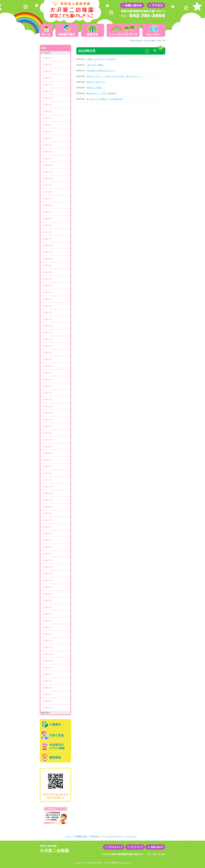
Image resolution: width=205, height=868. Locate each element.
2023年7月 (47, 279)
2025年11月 (48, 91)
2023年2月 (47, 312)
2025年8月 (47, 111)
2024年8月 (47, 192)
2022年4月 (47, 379)
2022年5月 (47, 373)
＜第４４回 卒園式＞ (96, 65)
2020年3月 (47, 547)
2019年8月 (47, 594)
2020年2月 (47, 554)
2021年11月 (48, 413)
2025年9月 (47, 105)
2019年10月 (48, 581)
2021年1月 (47, 480)
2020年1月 (47, 560)
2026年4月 (47, 58)
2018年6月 (47, 688)
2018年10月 (48, 661)
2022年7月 (47, 359)
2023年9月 (47, 266)
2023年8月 (47, 272)
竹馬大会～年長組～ (95, 88)
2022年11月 (48, 333)
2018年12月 (48, 647)
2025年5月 (47, 132)
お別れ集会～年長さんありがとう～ (101, 71)
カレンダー (153, 30)
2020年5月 (47, 534)
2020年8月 (47, 514)
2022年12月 (48, 326)
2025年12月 (48, 85)
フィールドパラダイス (123, 30)
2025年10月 (48, 98)
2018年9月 (47, 668)
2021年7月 (47, 440)
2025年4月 (47, 138)
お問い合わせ (155, 847)
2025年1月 (47, 158)
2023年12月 (48, 245)
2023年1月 (47, 319)
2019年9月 (47, 587)
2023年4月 (47, 299)
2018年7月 (47, 681)
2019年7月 (47, 601)
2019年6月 (47, 607)
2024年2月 (47, 232)
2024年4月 (47, 219)
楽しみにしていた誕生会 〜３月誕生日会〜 (105, 99)
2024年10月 (48, 178)
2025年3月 (47, 145)
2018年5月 (47, 694)
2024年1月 (47, 239)
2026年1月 (47, 78)
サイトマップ (135, 847)
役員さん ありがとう (96, 82)
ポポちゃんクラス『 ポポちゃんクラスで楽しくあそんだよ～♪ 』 (114, 76)
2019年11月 (48, 574)
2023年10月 (48, 259)
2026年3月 (47, 65)
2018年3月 (47, 708)
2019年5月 (47, 614)
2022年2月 (47, 393)
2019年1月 (47, 641)
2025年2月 (47, 152)
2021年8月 (47, 433)
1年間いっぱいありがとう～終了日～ (102, 59)
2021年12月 (48, 406)
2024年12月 (48, 165)
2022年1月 (47, 400)
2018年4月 (47, 701)
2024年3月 (47, 225)
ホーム (47, 30)
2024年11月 (48, 172)
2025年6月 (47, 125)
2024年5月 (47, 212)
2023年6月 (47, 286)
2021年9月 (47, 426)
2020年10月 (48, 500)
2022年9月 (47, 346)
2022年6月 (47, 366)
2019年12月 (48, 567)
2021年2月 (47, 473)
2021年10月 (48, 420)
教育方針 (93, 30)
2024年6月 (47, 205)
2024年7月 (47, 199)
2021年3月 (47, 467)
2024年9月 (47, 185)
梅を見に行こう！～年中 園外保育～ (102, 93)
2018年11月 (48, 654)
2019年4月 (47, 621)
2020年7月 (47, 520)
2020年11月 (48, 493)
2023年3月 (47, 306)
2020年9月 (47, 507)
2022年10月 (48, 339)
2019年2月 (47, 634)
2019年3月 (47, 627)
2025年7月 (47, 118)
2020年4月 (47, 540)
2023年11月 (48, 252)
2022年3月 (47, 386)
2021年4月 (47, 460)
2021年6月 (47, 446)
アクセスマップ (114, 847)
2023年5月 (47, 292)
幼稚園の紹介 (67, 30)
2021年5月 (47, 453)
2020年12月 (48, 487)
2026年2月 (47, 71)
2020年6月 (47, 527)
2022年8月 (47, 353)
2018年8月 (47, 674)
